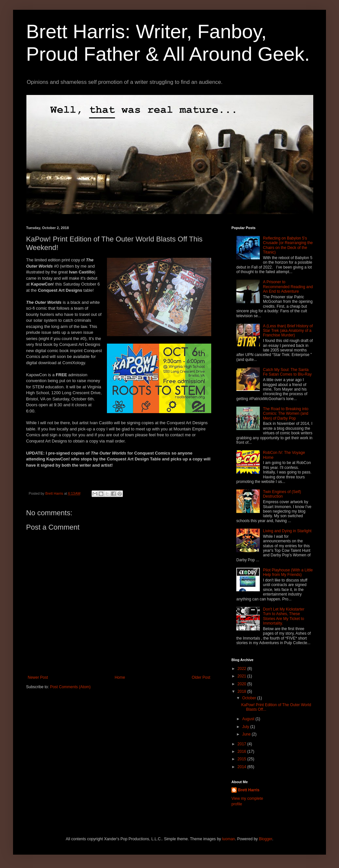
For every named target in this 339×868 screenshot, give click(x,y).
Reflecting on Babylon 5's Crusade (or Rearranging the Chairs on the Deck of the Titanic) (288, 245)
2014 (243, 767)
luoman (228, 839)
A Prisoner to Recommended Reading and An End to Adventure (288, 287)
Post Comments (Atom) (70, 687)
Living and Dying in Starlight (287, 531)
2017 (243, 744)
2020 (243, 684)
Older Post (201, 677)
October (250, 698)
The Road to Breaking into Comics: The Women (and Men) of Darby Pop (286, 414)
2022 (243, 669)
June (247, 734)
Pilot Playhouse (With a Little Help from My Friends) (288, 572)
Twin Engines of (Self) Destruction (282, 494)
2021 (243, 676)
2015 (243, 759)
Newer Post (38, 677)
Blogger (265, 839)
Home (120, 677)
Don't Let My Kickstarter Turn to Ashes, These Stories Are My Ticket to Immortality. (284, 616)
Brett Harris (249, 790)
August (249, 719)
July (246, 727)
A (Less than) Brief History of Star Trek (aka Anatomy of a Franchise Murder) (288, 331)
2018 (243, 691)
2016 (243, 752)
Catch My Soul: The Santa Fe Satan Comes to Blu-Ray (287, 372)
